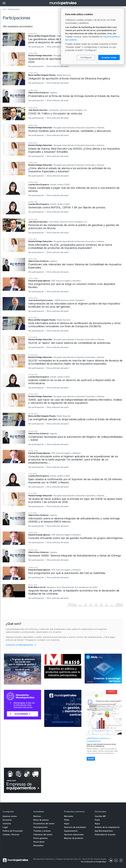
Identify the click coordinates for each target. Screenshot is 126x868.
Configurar (86, 57)
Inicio (5, 9)
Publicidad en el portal (105, 834)
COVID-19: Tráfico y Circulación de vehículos (55, 114)
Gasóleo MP (100, 816)
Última (119, 604)
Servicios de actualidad (75, 827)
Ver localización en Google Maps (94, 862)
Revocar (16, 834)
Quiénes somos (10, 816)
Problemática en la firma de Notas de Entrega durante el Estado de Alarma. (74, 96)
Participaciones (40, 827)
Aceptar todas (109, 57)
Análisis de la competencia (107, 827)
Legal (5, 827)
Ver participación (36, 47)
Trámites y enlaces (42, 831)
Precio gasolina (40, 838)
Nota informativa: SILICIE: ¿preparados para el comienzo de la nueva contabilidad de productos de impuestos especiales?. (70, 246)
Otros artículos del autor (58, 47)
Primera (72, 604)
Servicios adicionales (74, 834)
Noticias (37, 816)
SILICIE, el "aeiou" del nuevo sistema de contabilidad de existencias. (70, 343)
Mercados (69, 816)
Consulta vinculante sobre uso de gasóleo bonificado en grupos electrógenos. (76, 538)
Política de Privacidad (13, 831)
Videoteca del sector (43, 834)
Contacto (7, 824)
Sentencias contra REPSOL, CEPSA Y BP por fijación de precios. (67, 207)
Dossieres (7, 820)
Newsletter (38, 845)
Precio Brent (39, 842)
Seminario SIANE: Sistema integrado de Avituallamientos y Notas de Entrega (74, 556)
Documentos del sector (44, 824)
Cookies (6, 834)
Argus (67, 824)
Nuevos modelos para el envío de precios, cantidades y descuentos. (70, 131)
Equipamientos (71, 831)
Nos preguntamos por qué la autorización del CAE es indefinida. (67, 573)
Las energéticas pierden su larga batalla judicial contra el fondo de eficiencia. (75, 419)
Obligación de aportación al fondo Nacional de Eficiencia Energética (69, 79)
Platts (67, 820)
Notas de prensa (41, 820)
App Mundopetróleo (104, 831)
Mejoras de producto (74, 838)
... (80, 604)
